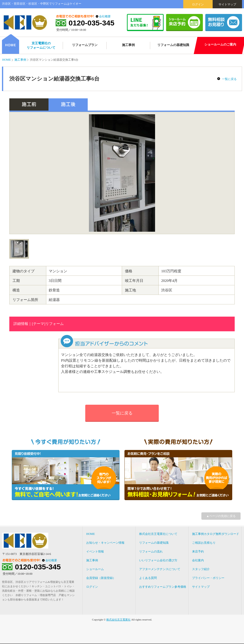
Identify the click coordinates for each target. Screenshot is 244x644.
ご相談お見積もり (204, 543)
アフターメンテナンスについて (160, 569)
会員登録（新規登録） (101, 578)
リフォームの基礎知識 (154, 543)
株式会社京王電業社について (158, 534)
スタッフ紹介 (201, 569)
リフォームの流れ (151, 552)
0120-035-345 (91, 23)
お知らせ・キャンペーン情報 (105, 543)
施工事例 (20, 60)
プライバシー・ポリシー (208, 578)
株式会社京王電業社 (118, 620)
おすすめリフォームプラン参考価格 (163, 587)
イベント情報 (95, 552)
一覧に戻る (229, 79)
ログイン (198, 4)
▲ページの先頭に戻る (221, 516)
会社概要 (105, 16)
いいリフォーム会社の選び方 (158, 560)
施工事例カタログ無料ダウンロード (216, 534)
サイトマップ (227, 4)
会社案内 (198, 560)
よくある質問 (148, 578)
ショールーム (95, 569)
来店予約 (198, 552)
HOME (6, 60)
